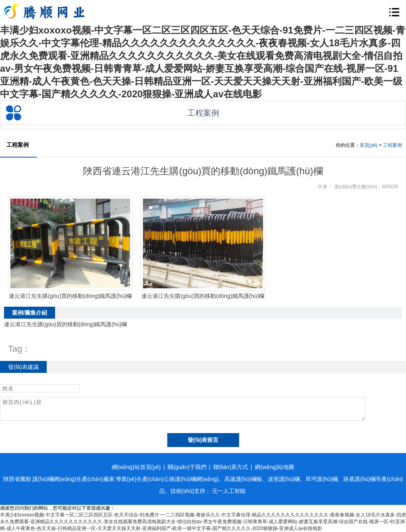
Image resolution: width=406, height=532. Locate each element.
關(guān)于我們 (187, 467)
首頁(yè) (369, 145)
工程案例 (392, 145)
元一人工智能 (229, 491)
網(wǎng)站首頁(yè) (136, 467)
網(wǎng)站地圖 (274, 467)
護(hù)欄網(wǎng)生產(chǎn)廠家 (73, 479)
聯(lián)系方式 (231, 467)
